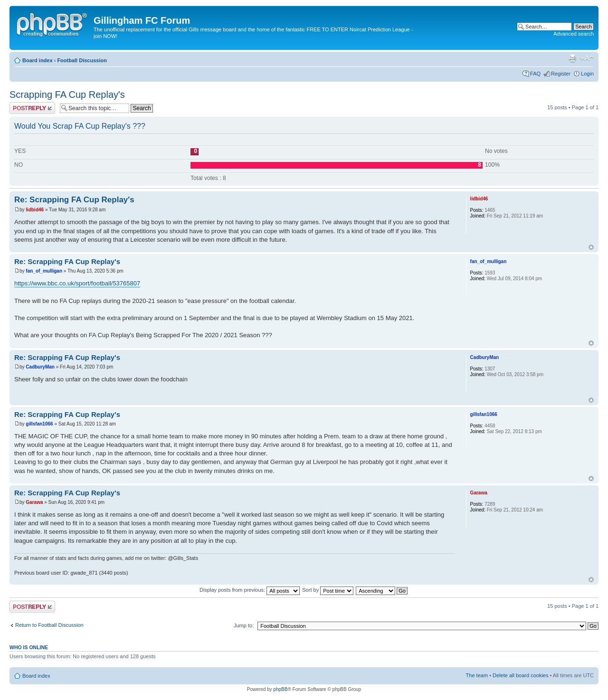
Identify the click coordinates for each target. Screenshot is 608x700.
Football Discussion (82, 60)
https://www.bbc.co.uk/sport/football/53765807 (77, 283)
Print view (572, 58)
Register (561, 74)
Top (591, 247)
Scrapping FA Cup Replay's (67, 95)
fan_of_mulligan (44, 271)
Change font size (587, 58)
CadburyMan (40, 367)
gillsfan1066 (39, 424)
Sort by (328, 590)
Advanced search (574, 34)
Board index (38, 60)
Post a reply (32, 108)
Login (587, 74)
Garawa (34, 502)
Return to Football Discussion (49, 625)
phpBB (280, 689)
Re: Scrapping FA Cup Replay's (74, 200)
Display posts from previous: (250, 590)
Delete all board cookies (520, 675)
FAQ (535, 74)
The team (477, 675)
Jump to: (244, 625)
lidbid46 (35, 210)
